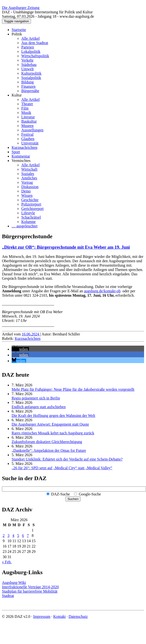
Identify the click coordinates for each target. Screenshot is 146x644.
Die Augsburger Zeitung (21, 8)
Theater (27, 104)
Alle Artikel (30, 38)
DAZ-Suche (61, 494)
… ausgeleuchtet (25, 226)
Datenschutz (78, 616)
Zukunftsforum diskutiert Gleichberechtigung (47, 442)
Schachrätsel (31, 217)
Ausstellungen (32, 130)
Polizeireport (31, 204)
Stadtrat (8, 596)
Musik (26, 113)
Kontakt (59, 616)
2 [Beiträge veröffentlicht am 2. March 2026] (4, 536)
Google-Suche (90, 494)
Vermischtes (21, 161)
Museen (27, 126)
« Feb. (7, 562)
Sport (16, 152)
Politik (17, 34)
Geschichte (30, 200)
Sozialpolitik (31, 78)
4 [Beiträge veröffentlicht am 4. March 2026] (13, 536)
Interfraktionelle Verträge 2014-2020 (30, 587)
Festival (27, 134)
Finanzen (28, 86)
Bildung (28, 82)
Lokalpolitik (31, 52)
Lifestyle (28, 213)
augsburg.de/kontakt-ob (102, 291)
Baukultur (29, 121)
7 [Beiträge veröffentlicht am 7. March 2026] (28, 536)
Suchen (73, 499)
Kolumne (29, 222)
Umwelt (28, 69)
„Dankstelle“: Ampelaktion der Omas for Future (49, 450)
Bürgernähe (30, 91)
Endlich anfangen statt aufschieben (39, 407)
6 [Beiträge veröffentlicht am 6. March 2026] (23, 536)
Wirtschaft (29, 169)
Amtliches (29, 178)
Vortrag (27, 182)
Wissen (27, 195)
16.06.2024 (31, 334)
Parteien (28, 47)
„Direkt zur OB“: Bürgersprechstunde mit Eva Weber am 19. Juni (66, 247)
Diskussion (30, 187)
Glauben (28, 139)
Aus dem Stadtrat (35, 43)
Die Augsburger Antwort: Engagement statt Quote (50, 424)
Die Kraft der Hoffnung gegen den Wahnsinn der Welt (53, 416)
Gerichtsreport (32, 209)
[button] (20, 349)
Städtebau (29, 65)
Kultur (17, 95)
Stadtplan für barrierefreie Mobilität (30, 591)
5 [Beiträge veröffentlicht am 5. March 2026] (18, 536)
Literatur (28, 117)
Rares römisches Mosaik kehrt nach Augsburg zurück (53, 433)
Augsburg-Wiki (14, 583)
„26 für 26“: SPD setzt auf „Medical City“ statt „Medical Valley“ (62, 468)
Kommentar (21, 156)
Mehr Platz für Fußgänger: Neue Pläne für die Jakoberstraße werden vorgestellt (73, 389)
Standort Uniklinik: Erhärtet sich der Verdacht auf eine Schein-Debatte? (67, 459)
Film (25, 108)
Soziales (28, 174)
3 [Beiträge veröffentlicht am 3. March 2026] (8, 536)
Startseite (19, 30)
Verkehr (27, 60)
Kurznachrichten (25, 147)
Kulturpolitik (31, 73)
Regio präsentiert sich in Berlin (36, 398)
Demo (26, 191)
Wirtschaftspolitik (35, 56)
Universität (30, 143)
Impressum (42, 616)
